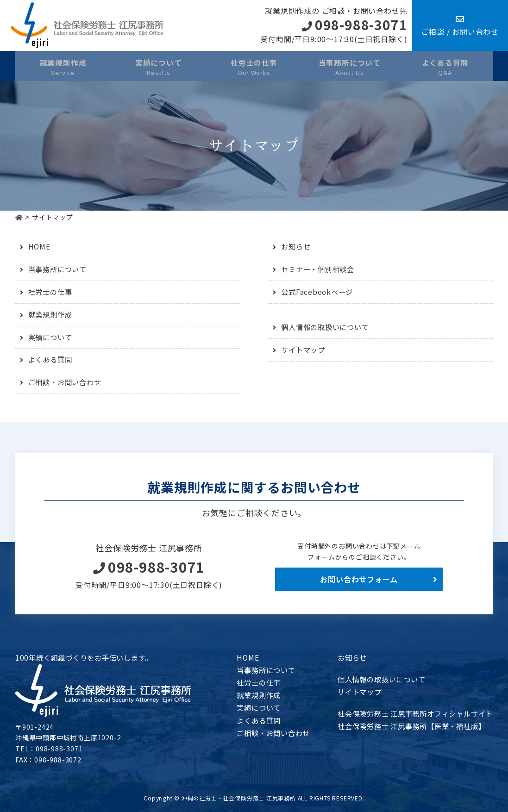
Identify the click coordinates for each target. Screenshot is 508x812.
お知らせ (297, 246)
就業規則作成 (52, 314)
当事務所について (59, 269)
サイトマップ (304, 350)
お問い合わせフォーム (359, 579)
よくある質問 (52, 359)
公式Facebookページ (319, 292)
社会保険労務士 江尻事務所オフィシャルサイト (410, 713)
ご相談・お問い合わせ (67, 382)
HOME (40, 246)
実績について (52, 337)
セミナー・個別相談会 (320, 269)
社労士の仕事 (52, 292)
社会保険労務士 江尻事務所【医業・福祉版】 (406, 726)
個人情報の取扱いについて (328, 327)
